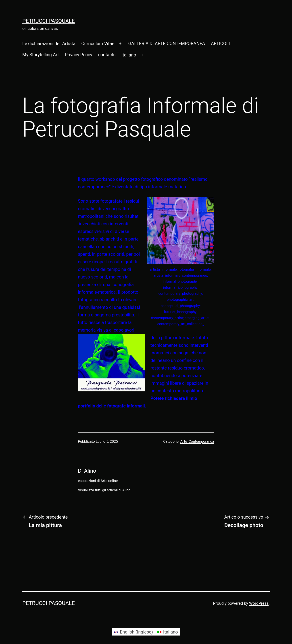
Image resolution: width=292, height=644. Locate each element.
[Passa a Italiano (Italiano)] (168, 632)
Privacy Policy (78, 55)
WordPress (259, 603)
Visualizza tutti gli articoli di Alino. (105, 490)
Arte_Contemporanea (197, 441)
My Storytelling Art (41, 55)
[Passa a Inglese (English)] (133, 632)
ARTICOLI (220, 44)
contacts (107, 55)
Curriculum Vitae (98, 44)
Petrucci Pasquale (49, 21)
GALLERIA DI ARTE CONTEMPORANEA (167, 44)
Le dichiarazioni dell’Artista (49, 44)
